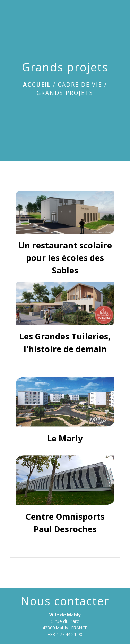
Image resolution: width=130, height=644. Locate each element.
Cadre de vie (80, 85)
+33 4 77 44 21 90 (65, 634)
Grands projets (65, 93)
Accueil (37, 85)
